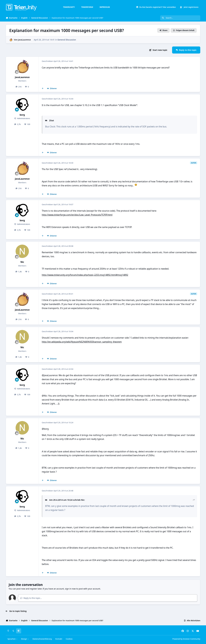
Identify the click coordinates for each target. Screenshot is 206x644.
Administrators (23, 118)
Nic (22, 262)
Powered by (186, 639)
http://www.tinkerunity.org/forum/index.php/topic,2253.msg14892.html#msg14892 (85, 275)
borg (22, 115)
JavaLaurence (24, 40)
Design (25, 639)
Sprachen (13, 639)
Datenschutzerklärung (42, 639)
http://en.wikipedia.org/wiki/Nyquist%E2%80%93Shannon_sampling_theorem (82, 342)
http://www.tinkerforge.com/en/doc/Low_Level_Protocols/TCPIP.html (77, 215)
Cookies (69, 639)
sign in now (70, 589)
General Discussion (67, 40)
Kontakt (59, 639)
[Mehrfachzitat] (43, 89)
